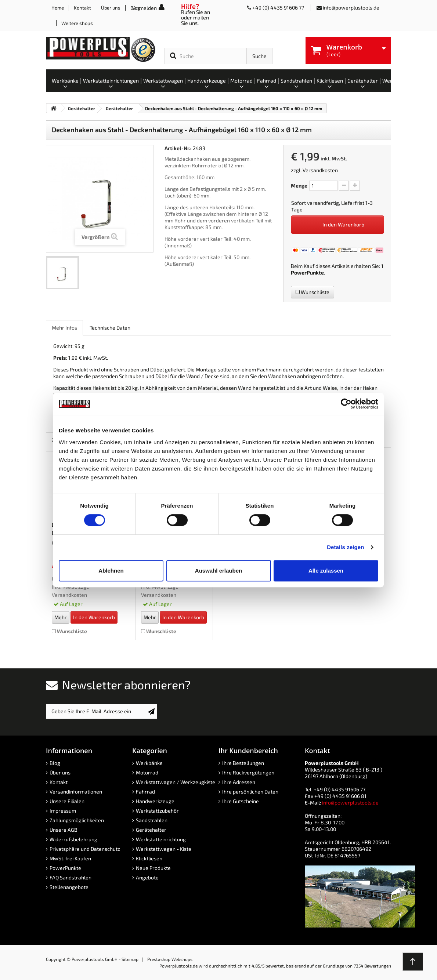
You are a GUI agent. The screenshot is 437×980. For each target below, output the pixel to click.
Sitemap (130, 959)
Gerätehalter (151, 830)
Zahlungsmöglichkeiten (77, 820)
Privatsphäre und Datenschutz (85, 849)
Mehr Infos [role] (64, 328)
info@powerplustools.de (351, 8)
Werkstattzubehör (157, 811)
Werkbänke (149, 763)
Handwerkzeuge (155, 801)
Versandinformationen (76, 792)
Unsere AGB (64, 830)
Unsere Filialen (67, 801)
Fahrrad (145, 792)
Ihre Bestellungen (243, 763)
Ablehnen (111, 571)
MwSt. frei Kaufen (70, 858)
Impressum (63, 811)
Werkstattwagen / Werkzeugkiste (176, 782)
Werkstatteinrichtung (161, 839)
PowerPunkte (307, 273)
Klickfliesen (149, 858)
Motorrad (147, 772)
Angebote (147, 877)
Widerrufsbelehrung (73, 839)
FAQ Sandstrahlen (71, 877)
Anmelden (145, 8)
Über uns (111, 8)
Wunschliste (313, 292)
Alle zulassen (326, 571)
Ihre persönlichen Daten (250, 792)
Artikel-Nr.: (178, 148)
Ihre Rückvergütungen (248, 772)
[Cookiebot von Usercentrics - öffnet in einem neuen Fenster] (346, 404)
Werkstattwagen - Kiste (164, 849)
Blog (55, 763)
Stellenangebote (69, 887)
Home (58, 8)
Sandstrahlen (152, 820)
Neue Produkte (153, 868)
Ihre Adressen (239, 782)
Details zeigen (345, 547)
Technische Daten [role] (110, 328)
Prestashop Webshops (170, 959)
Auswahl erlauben (219, 571)
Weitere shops (77, 23)
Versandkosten (320, 170)
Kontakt (82, 8)
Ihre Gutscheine (241, 801)
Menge (299, 186)
